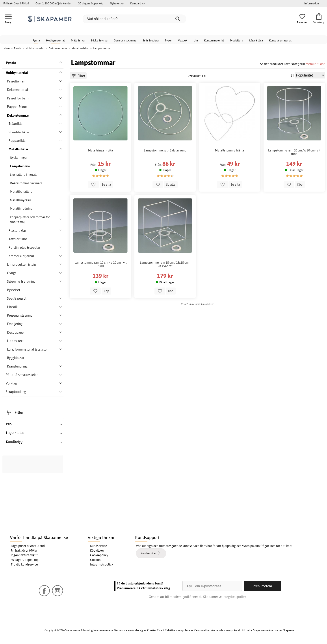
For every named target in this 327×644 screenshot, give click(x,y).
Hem (7, 48)
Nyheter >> (117, 3)
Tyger (168, 40)
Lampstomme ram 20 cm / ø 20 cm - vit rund (294, 152)
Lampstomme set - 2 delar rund (165, 150)
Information (312, 3)
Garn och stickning (125, 40)
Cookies (96, 560)
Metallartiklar (315, 64)
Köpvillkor (97, 551)
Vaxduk (183, 40)
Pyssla (36, 40)
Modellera (237, 40)
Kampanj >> (138, 3)
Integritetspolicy (102, 564)
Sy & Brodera (151, 40)
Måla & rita (78, 40)
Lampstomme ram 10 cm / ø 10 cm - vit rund (101, 264)
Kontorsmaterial (214, 40)
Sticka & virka (99, 40)
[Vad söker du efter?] (134, 19)
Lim (196, 40)
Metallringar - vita (101, 150)
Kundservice (99, 546)
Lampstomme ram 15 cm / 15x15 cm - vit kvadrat (165, 264)
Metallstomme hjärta (230, 150)
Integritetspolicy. (235, 597)
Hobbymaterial (55, 40)
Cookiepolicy (99, 555)
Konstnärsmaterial (280, 40)
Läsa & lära (256, 40)
